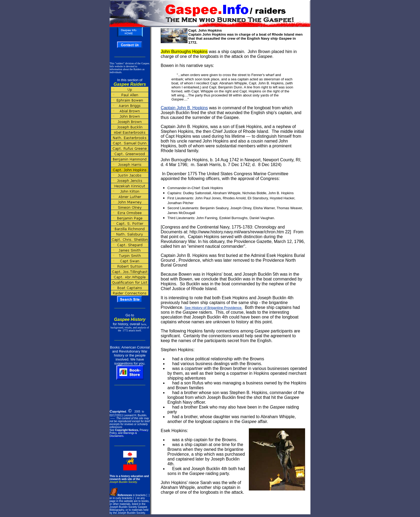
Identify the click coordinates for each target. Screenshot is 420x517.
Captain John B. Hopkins (184, 108)
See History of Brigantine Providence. (213, 308)
